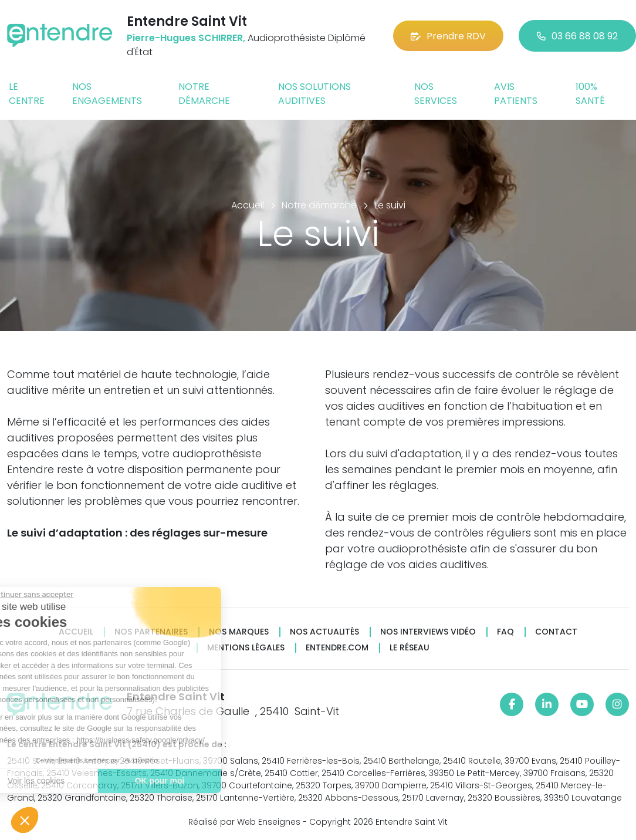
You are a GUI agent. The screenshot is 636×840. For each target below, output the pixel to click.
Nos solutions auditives (314, 94)
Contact (556, 632)
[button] (25, 820)
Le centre (27, 94)
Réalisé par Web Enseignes (244, 822)
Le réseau (410, 648)
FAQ (505, 632)
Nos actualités (324, 632)
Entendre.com (337, 648)
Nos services (436, 94)
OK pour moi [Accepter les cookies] (87, 781)
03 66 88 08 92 (577, 36)
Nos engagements (107, 94)
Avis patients (516, 94)
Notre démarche (204, 94)
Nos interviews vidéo (428, 632)
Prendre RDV (448, 36)
